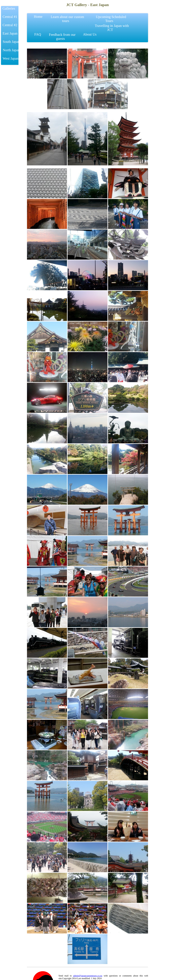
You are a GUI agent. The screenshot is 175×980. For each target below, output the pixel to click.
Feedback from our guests (62, 37)
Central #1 (10, 17)
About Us (91, 36)
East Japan (10, 33)
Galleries (8, 8)
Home (39, 19)
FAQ (38, 36)
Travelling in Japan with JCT (112, 28)
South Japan (11, 42)
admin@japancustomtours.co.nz (88, 976)
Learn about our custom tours (67, 19)
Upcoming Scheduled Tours (111, 19)
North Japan (11, 50)
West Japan (10, 58)
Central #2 (10, 25)
